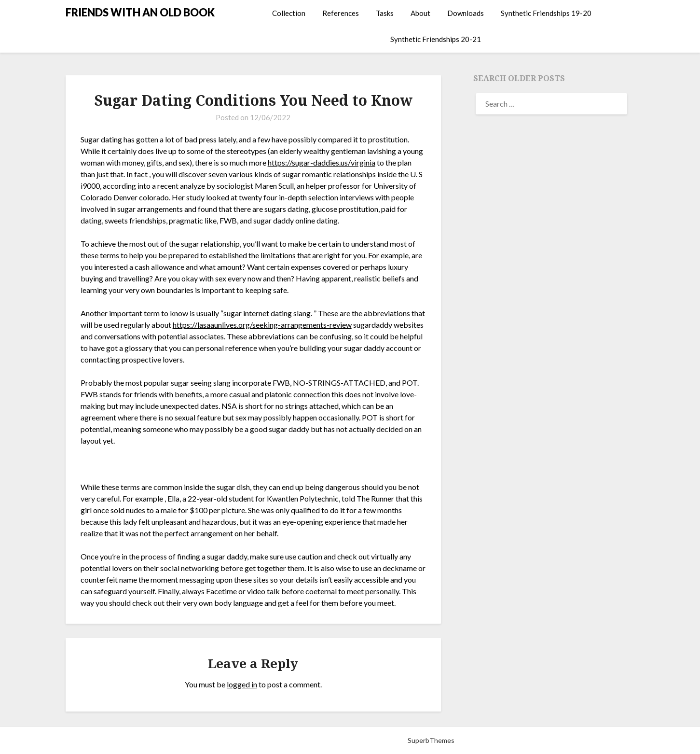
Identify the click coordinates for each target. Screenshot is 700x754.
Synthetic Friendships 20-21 (436, 39)
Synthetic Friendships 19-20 (546, 13)
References (341, 13)
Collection (289, 13)
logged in (242, 684)
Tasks (385, 13)
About (420, 13)
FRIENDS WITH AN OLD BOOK (140, 12)
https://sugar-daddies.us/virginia (322, 162)
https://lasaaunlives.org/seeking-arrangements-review (262, 325)
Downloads (466, 13)
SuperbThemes (431, 740)
